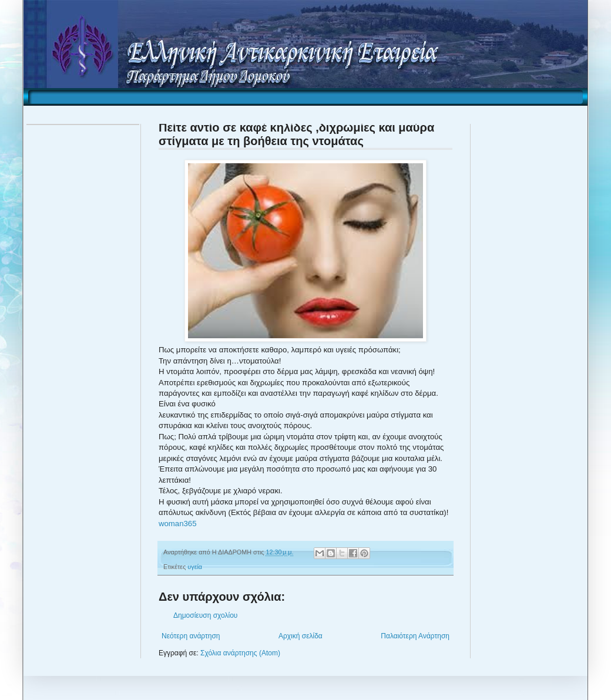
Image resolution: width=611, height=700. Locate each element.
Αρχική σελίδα (301, 636)
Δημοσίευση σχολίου (205, 615)
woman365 (178, 524)
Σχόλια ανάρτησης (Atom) (240, 653)
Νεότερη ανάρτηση (191, 636)
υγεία (195, 567)
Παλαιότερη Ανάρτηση (415, 636)
